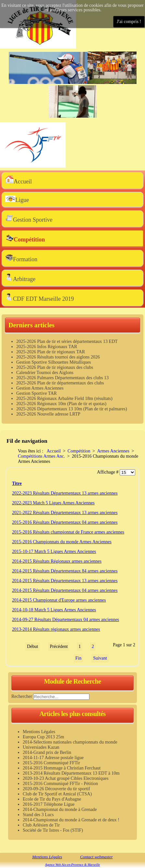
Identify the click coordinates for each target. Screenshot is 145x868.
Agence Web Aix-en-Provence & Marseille (72, 865)
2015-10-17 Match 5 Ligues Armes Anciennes (54, 551)
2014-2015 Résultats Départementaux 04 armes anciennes (65, 590)
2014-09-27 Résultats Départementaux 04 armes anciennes (66, 620)
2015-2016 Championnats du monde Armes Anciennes (62, 542)
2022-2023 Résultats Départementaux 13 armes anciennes (65, 493)
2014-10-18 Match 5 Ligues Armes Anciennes (54, 610)
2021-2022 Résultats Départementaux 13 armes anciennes (65, 513)
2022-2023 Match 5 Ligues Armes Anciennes (53, 503)
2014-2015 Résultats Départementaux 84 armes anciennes (65, 571)
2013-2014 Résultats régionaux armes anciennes (56, 629)
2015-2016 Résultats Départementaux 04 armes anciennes (65, 522)
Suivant (100, 658)
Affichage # (108, 472)
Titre (17, 483)
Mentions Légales (47, 857)
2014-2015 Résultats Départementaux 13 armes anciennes (65, 581)
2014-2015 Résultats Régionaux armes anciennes (57, 561)
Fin (79, 658)
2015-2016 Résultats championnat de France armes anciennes (68, 532)
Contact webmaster (96, 857)
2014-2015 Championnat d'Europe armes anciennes (59, 600)
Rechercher (22, 696)
